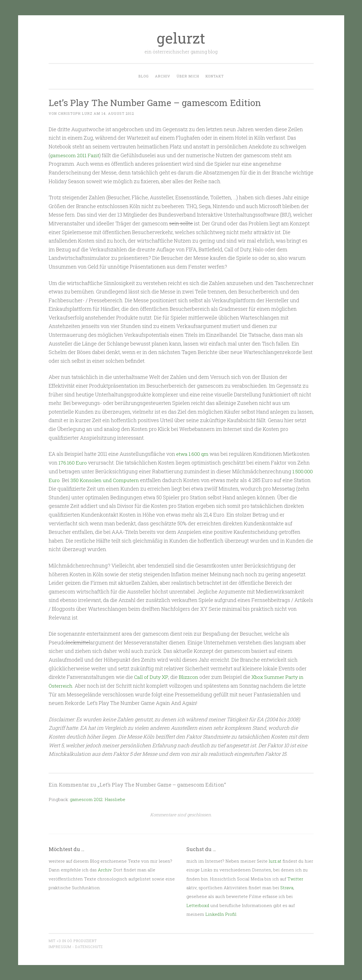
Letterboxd (198, 905)
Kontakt (215, 76)
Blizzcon (189, 677)
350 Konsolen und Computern (105, 480)
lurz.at (275, 861)
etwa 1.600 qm (193, 454)
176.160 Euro (73, 463)
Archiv (163, 76)
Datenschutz (89, 946)
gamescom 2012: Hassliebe (98, 799)
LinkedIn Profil (221, 914)
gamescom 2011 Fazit (75, 155)
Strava (287, 887)
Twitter (295, 878)
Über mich (188, 76)
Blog (144, 76)
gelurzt (181, 38)
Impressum (60, 946)
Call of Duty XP (151, 677)
